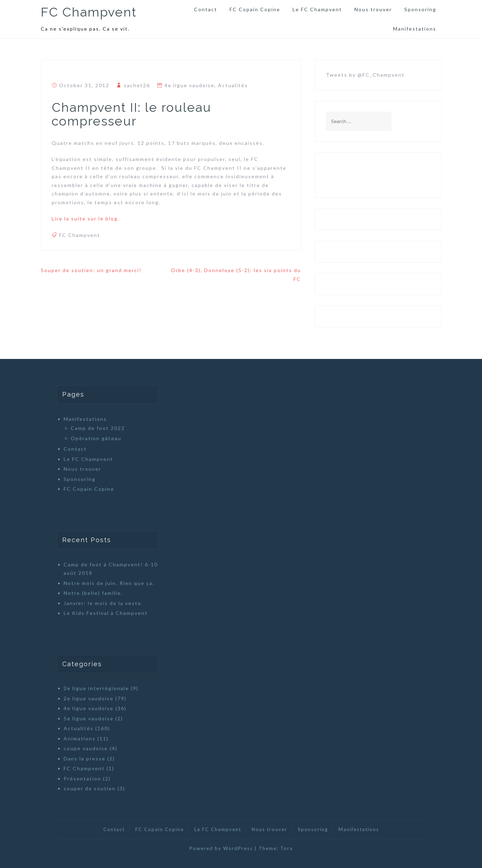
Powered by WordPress (221, 848)
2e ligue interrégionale (96, 688)
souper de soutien (90, 788)
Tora (287, 848)
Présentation (82, 779)
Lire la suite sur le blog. (86, 218)
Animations (80, 738)
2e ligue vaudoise (89, 698)
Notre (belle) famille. (93, 593)
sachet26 (137, 85)
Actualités (233, 85)
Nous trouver (373, 9)
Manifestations (415, 29)
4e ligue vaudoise (189, 85)
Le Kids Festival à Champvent (106, 613)
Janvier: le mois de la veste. (103, 603)
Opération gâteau (96, 438)
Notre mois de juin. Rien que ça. (109, 583)
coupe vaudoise (86, 748)
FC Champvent (89, 12)
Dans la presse (85, 758)
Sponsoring (420, 9)
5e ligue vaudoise (89, 718)
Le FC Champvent (317, 9)
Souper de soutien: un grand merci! (91, 270)
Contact (206, 9)
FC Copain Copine (255, 9)
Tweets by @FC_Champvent (365, 75)
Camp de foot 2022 (98, 428)
